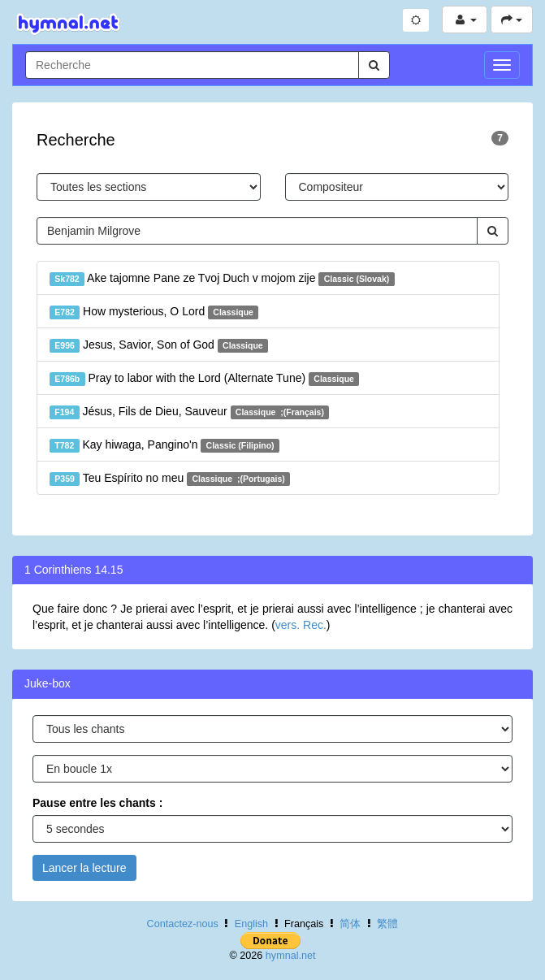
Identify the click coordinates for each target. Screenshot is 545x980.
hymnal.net (291, 956)
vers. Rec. (301, 625)
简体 (350, 924)
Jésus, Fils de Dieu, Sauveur (189, 412)
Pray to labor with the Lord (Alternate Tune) (204, 379)
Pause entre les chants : (97, 803)
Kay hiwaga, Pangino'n (164, 445)
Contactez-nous (183, 924)
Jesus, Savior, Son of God (159, 345)
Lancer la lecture (84, 868)
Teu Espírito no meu (170, 479)
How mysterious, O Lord (154, 312)
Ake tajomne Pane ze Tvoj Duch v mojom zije (222, 279)
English (251, 924)
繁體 (387, 924)
